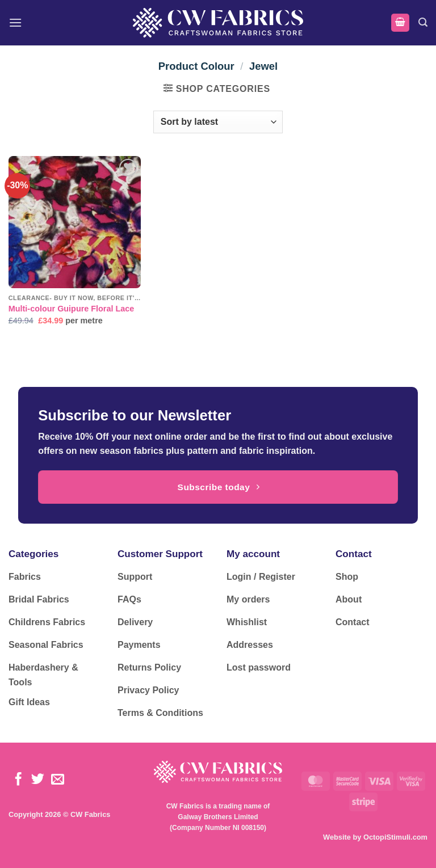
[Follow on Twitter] (38, 780)
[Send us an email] (58, 780)
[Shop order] (218, 122)
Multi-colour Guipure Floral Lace (71, 309)
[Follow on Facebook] (18, 780)
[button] (15, 22)
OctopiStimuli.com (395, 837)
